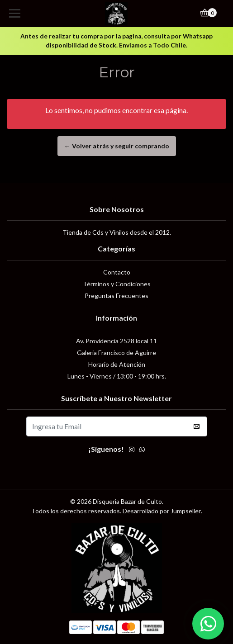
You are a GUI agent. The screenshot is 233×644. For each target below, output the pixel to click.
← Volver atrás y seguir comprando (117, 146)
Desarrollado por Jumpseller (162, 511)
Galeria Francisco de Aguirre (116, 353)
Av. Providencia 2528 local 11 (116, 341)
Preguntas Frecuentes (116, 296)
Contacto (117, 272)
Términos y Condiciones (117, 284)
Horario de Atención (117, 364)
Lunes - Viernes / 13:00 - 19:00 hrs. (117, 376)
